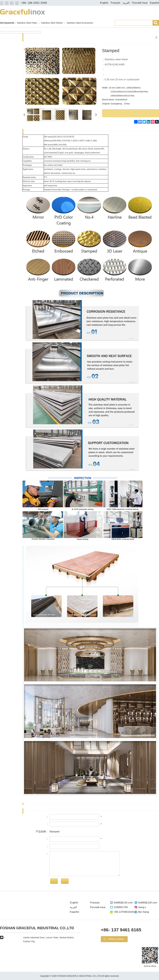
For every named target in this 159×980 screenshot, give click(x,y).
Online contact (116, 939)
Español (154, 3)
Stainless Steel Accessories (80, 23)
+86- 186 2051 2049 (34, 3)
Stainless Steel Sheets (52, 23)
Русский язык (140, 3)
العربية (126, 3)
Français (115, 3)
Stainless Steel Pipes (27, 23)
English (104, 3)
